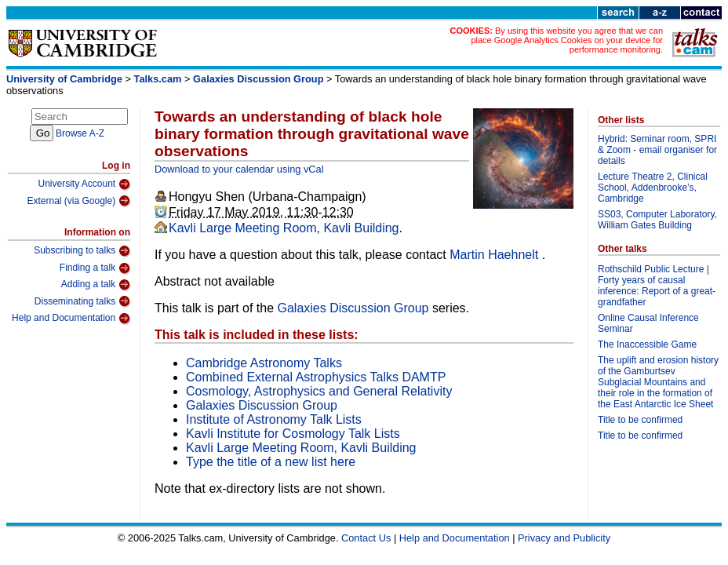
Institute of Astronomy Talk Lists (274, 419)
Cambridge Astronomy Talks (264, 363)
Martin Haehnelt (495, 255)
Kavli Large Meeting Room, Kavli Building (284, 228)
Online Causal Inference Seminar (648, 323)
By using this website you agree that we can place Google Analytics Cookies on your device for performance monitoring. (567, 40)
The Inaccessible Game (647, 344)
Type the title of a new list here (271, 462)
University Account (84, 184)
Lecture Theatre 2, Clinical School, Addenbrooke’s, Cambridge (653, 188)
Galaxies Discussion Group (258, 79)
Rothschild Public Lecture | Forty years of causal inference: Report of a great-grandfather (657, 286)
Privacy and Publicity (564, 538)
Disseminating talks (82, 301)
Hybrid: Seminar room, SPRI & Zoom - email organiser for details (657, 150)
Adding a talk (96, 285)
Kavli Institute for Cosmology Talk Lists (293, 434)
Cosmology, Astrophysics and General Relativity (319, 391)
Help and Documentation (71, 319)
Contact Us (366, 538)
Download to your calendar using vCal (239, 169)
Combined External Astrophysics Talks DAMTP (316, 377)
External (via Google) (78, 201)
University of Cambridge (64, 79)
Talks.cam (158, 79)
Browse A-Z (80, 133)
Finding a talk (95, 268)
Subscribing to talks (82, 251)
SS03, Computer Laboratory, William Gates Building (657, 220)
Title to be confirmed (640, 420)
